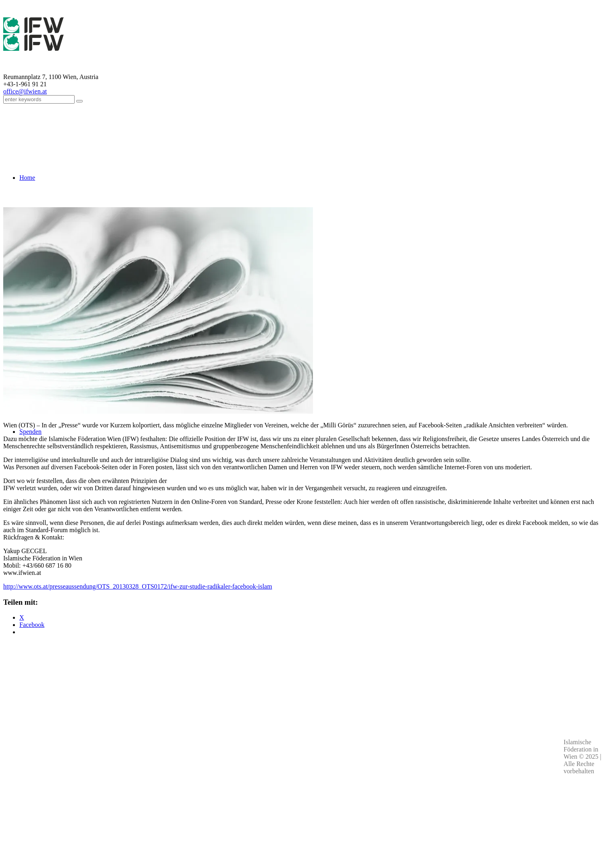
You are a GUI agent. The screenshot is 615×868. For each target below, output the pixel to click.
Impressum (314, 781)
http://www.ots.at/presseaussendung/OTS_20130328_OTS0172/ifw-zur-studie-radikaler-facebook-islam (138, 586)
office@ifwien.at (25, 91)
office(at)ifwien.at (147, 798)
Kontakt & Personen (314, 789)
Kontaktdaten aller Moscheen (147, 807)
